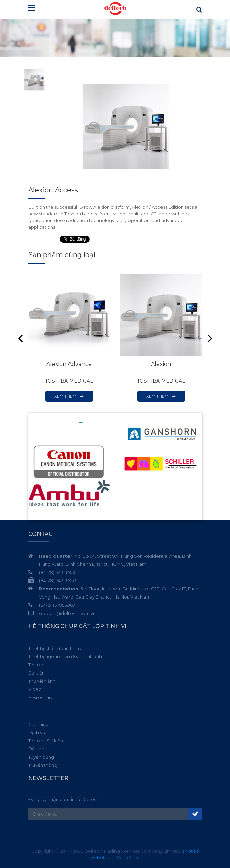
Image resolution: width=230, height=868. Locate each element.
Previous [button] (20, 338)
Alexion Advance (69, 364)
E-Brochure (41, 697)
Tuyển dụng (41, 757)
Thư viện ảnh (42, 681)
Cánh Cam (128, 857)
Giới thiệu (38, 724)
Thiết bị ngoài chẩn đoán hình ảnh (65, 656)
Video (35, 689)
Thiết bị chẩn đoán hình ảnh (58, 648)
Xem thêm (65, 396)
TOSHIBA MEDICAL (69, 381)
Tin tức (36, 665)
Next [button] (210, 338)
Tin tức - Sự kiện (46, 741)
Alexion (161, 364)
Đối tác (36, 749)
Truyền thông (43, 765)
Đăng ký (195, 814)
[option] (126, 127)
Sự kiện (36, 673)
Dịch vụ (37, 732)
